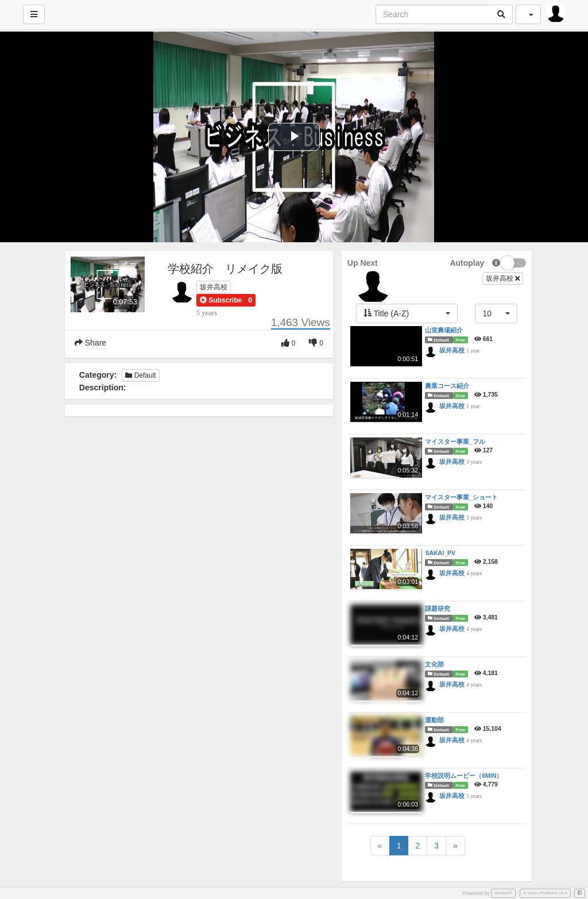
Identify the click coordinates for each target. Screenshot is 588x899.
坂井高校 (214, 287)
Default (140, 375)
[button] (221, 300)
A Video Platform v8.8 (545, 893)
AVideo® (503, 893)
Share (90, 343)
